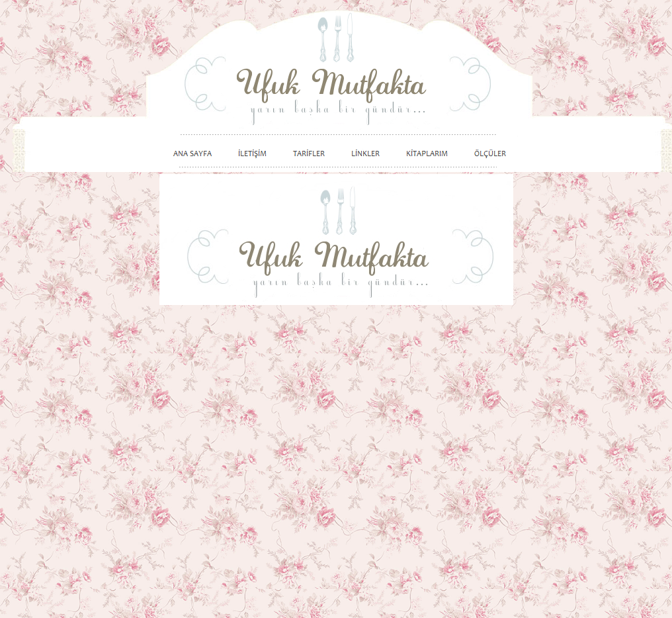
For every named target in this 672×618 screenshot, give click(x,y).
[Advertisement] (597, 385)
